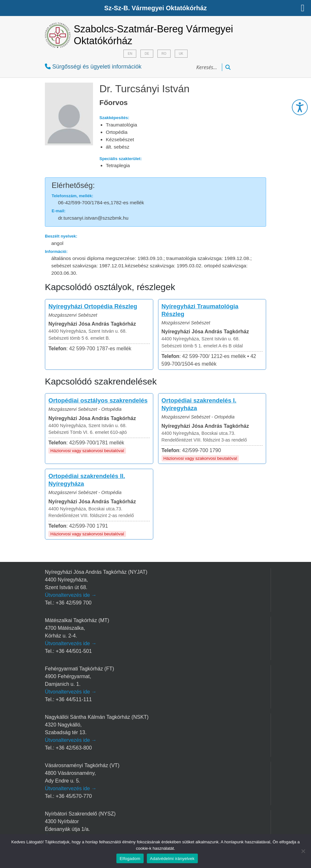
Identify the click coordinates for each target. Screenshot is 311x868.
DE (147, 54)
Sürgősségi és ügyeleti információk (93, 67)
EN (130, 54)
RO (164, 54)
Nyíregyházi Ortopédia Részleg (93, 306)
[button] (300, 107)
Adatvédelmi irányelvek (172, 859)
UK (181, 54)
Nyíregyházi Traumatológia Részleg (200, 310)
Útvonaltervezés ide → (71, 595)
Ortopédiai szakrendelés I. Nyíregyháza (199, 404)
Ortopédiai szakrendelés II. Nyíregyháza (87, 480)
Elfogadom (130, 859)
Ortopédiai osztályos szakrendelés (98, 400)
